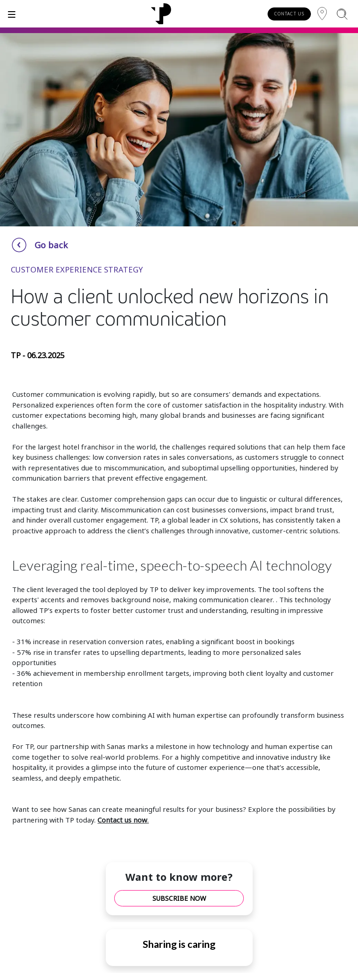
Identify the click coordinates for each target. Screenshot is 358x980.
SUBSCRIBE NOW (179, 898)
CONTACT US (289, 14)
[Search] (342, 14)
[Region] (322, 14)
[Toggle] (12, 14)
